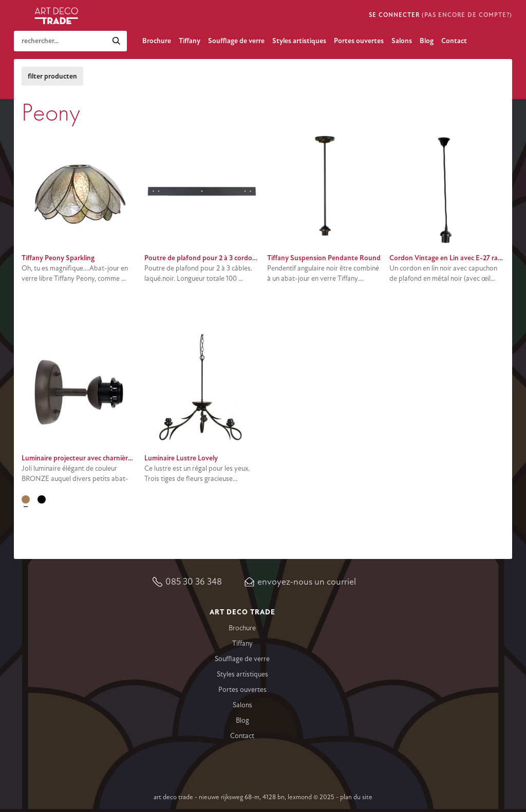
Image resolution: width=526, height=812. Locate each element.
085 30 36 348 (194, 582)
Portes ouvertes (359, 41)
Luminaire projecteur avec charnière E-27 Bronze (96, 458)
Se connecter (394, 15)
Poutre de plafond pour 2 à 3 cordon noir (207, 258)
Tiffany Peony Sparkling (58, 258)
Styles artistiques (299, 41)
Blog (427, 41)
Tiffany (190, 41)
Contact (454, 41)
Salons (402, 41)
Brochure (157, 41)
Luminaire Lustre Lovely (181, 458)
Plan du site (356, 797)
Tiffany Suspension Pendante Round (324, 258)
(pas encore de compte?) (467, 15)
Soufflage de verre (236, 41)
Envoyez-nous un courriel (307, 582)
